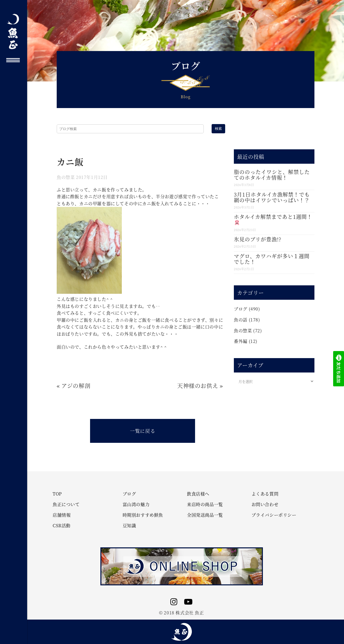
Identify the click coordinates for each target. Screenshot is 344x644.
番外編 (241, 341)
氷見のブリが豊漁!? (258, 239)
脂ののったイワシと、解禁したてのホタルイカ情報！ (272, 175)
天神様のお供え (198, 386)
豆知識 (129, 526)
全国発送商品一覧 (205, 515)
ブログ (241, 309)
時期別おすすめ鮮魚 (143, 515)
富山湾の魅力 (136, 504)
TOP (57, 494)
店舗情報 (62, 515)
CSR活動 (62, 526)
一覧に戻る (143, 431)
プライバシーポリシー (274, 515)
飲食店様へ (198, 494)
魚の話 (241, 320)
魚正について (66, 504)
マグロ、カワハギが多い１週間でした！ (272, 259)
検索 (218, 129)
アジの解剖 (76, 386)
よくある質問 (265, 494)
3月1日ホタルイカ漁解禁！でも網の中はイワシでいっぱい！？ (272, 197)
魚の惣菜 (66, 177)
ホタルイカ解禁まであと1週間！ (273, 219)
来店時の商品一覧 (205, 504)
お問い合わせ (265, 504)
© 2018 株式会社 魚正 (181, 613)
